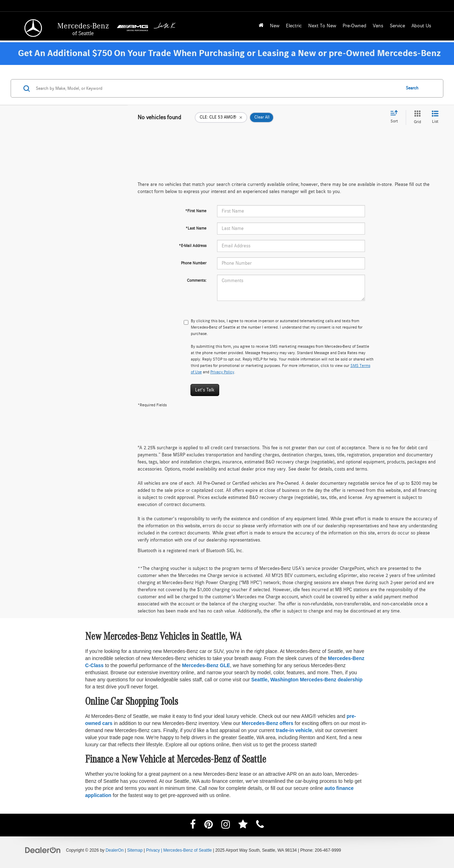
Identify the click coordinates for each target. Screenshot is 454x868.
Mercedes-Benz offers (267, 723)
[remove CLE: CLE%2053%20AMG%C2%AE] (221, 117)
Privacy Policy (222, 372)
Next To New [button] (322, 26)
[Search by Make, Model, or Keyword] (217, 88)
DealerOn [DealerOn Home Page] (115, 850)
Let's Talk (205, 390)
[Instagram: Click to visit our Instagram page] (226, 826)
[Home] (261, 26)
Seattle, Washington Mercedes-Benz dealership (307, 680)
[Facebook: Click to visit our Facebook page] (193, 826)
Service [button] (397, 26)
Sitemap (135, 850)
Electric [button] (294, 26)
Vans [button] (378, 26)
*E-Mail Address (193, 246)
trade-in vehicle (294, 730)
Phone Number (194, 263)
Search (412, 88)
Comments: (197, 280)
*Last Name (196, 228)
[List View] (435, 117)
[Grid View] (416, 117)
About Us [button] (421, 26)
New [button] (275, 26)
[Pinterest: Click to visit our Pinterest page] (209, 826)
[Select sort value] (396, 117)
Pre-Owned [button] (355, 26)
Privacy (153, 850)
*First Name (196, 211)
